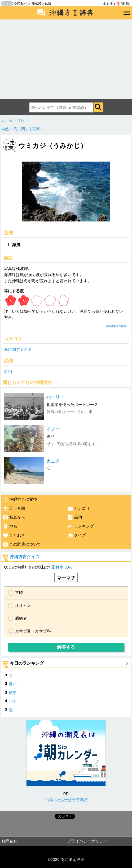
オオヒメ (23, 605)
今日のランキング (27, 663)
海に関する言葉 (18, 349)
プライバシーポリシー (87, 841)
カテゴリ (79, 509)
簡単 (13, 693)
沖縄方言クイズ (25, 557)
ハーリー (55, 397)
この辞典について (22, 545)
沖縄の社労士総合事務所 (66, 800)
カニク (53, 461)
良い (13, 684)
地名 (10, 526)
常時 (19, 593)
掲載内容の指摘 (116, 326)
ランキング (81, 526)
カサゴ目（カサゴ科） (35, 631)
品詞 (75, 517)
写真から (14, 517)
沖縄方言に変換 (20, 500)
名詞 (8, 371)
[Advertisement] (66, 59)
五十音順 (14, 509)
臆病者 (21, 618)
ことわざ (14, 536)
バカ (13, 701)
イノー (53, 429)
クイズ (77, 536)
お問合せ (9, 841)
